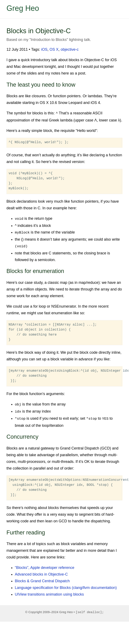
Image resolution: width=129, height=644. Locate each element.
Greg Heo (23, 8)
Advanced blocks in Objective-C (41, 572)
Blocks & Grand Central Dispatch (42, 578)
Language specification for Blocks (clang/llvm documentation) (66, 585)
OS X (54, 49)
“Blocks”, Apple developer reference (45, 565)
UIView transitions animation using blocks (49, 592)
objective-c (70, 49)
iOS (44, 49)
